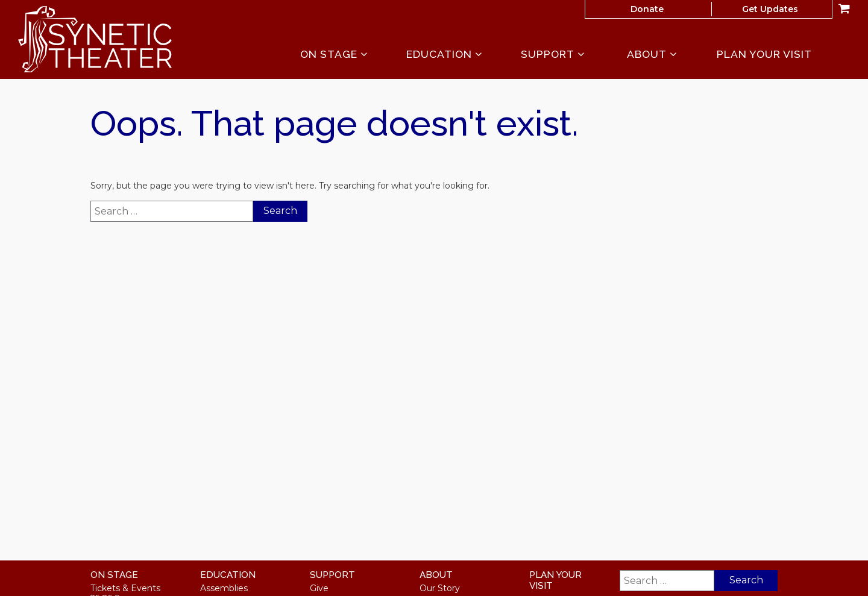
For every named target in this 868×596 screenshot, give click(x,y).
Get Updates (770, 9)
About (652, 55)
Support (553, 55)
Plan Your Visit (764, 54)
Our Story (440, 588)
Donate (647, 9)
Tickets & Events (125, 588)
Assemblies (224, 588)
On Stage (334, 55)
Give (319, 588)
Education (444, 55)
